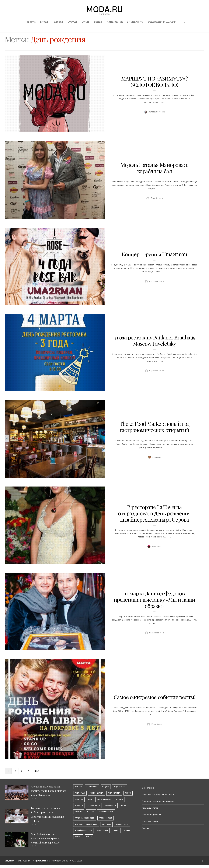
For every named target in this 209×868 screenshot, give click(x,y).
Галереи (58, 22)
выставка (107, 824)
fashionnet (92, 787)
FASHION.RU (135, 22)
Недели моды (94, 806)
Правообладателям (151, 815)
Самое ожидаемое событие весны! (154, 697)
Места (123, 806)
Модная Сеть (122, 824)
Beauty (78, 837)
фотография (102, 830)
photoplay (80, 793)
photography (114, 793)
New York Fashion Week (86, 824)
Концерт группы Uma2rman (154, 254)
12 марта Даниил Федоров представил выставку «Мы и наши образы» (154, 599)
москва (127, 830)
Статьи (72, 22)
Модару (120, 799)
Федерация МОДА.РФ (162, 22)
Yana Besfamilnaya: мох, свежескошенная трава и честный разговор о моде (45, 838)
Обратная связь (150, 821)
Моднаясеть (110, 806)
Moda (90, 799)
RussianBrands (104, 799)
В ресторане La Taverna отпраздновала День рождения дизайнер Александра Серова (154, 513)
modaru (78, 787)
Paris (89, 837)
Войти (98, 22)
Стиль (86, 22)
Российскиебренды (83, 830)
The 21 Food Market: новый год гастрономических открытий (154, 427)
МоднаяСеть (119, 787)
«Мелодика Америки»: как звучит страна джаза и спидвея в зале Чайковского (49, 791)
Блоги (44, 22)
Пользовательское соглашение (158, 801)
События (79, 799)
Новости (30, 22)
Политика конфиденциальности (158, 794)
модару (106, 787)
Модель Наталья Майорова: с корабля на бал (154, 168)
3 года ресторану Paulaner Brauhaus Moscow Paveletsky (154, 340)
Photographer (96, 793)
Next (37, 771)
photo (128, 793)
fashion (79, 812)
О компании (148, 788)
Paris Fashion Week (85, 818)
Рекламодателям (150, 808)
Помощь (145, 828)
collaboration (106, 812)
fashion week (105, 818)
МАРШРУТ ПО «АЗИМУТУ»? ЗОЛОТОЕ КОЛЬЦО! (154, 81)
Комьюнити (115, 22)
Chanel (116, 830)
